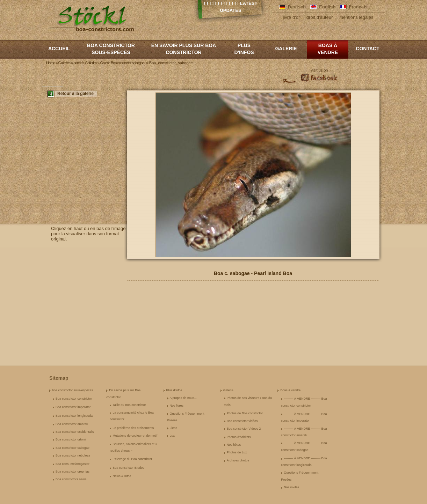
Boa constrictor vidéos (242, 421)
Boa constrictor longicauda (74, 416)
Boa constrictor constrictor (74, 399)
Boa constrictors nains (71, 479)
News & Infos (122, 476)
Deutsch (297, 7)
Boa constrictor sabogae (73, 448)
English (327, 7)
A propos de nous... (183, 398)
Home (50, 63)
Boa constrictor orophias (73, 472)
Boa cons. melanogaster (73, 464)
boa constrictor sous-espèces (111, 49)
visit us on (320, 70)
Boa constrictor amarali (72, 424)
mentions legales (356, 17)
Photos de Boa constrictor (245, 413)
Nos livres (177, 406)
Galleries (64, 63)
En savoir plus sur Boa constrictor (184, 49)
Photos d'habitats (239, 437)
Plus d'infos (244, 49)
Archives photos (238, 460)
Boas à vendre (328, 49)
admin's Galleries (85, 63)
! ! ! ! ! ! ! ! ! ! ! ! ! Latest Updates (231, 7)
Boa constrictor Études (128, 468)
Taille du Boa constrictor (129, 405)
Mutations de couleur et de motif (135, 436)
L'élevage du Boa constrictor (132, 459)
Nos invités (291, 487)
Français (358, 7)
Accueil (59, 49)
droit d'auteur (320, 17)
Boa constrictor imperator (73, 407)
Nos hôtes (234, 445)
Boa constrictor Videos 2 (244, 429)
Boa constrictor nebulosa (73, 455)
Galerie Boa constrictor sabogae (122, 63)
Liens (174, 428)
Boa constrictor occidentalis (75, 432)
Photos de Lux (237, 452)
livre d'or (292, 17)
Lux (172, 436)
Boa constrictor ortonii (71, 439)
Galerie (286, 49)
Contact (367, 49)
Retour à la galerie (75, 94)
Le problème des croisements (133, 428)
